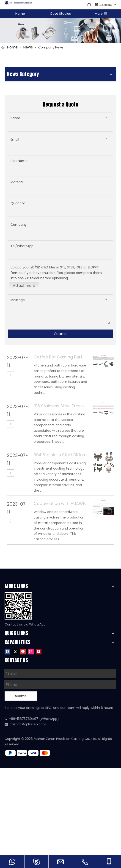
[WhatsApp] (18, 606)
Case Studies (60, 14)
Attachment (24, 286)
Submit (61, 334)
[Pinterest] (39, 651)
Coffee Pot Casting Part (58, 357)
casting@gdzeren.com (28, 724)
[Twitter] (15, 651)
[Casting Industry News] (60, 30)
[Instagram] (31, 651)
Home (20, 14)
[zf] (30, 753)
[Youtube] (23, 651)
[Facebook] (7, 651)
